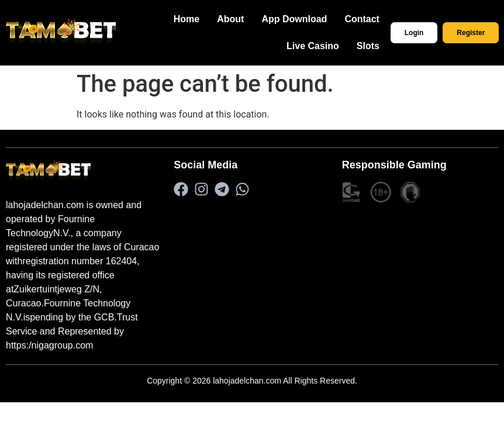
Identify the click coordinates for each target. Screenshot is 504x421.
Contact (375, 19)
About (244, 19)
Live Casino (326, 46)
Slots (382, 46)
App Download (308, 19)
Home (200, 19)
